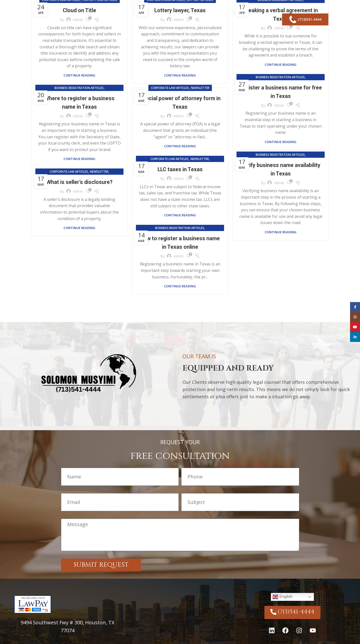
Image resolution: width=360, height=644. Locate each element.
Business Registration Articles (280, 77)
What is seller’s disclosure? (80, 182)
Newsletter (200, 88)
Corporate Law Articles (170, 88)
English (282, 597)
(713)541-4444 (305, 22)
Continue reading (79, 75)
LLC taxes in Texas (180, 169)
